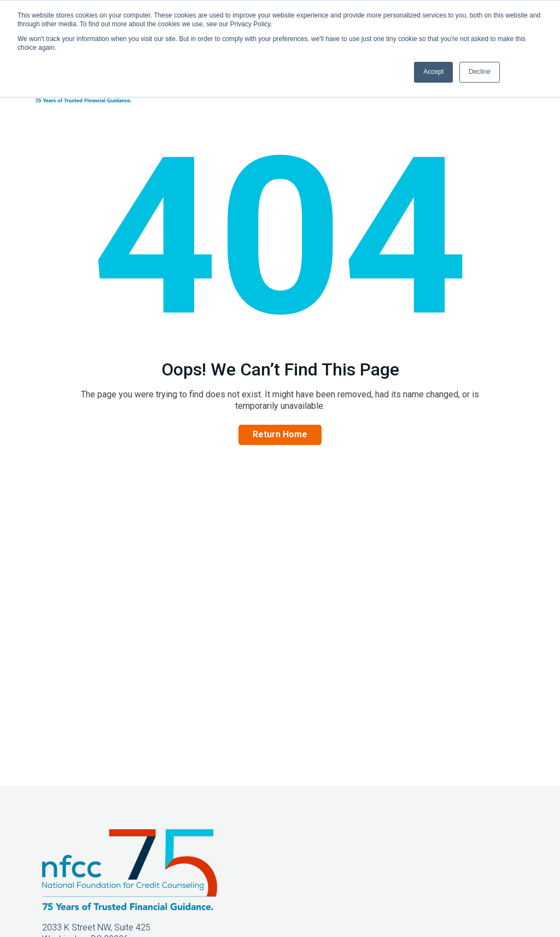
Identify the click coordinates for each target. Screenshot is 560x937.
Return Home (280, 434)
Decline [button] (480, 72)
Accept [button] (433, 72)
